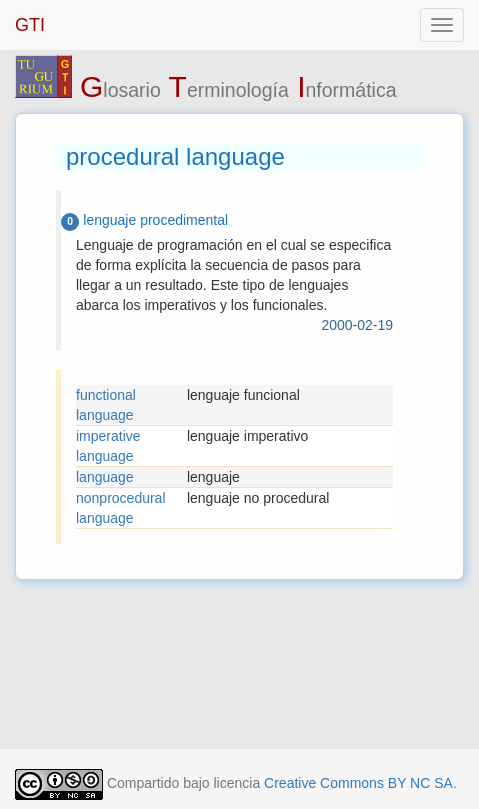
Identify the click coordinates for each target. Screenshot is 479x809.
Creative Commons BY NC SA (358, 783)
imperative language (108, 446)
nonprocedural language (121, 508)
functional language (106, 405)
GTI (30, 25)
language (105, 477)
